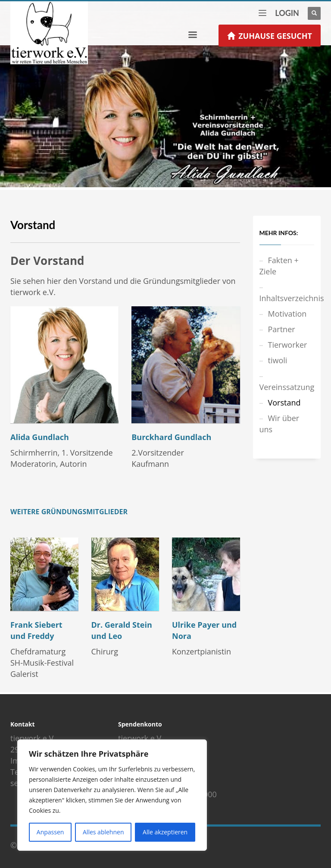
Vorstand (284, 403)
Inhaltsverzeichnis (287, 298)
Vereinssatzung (287, 387)
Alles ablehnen (103, 832)
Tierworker (288, 345)
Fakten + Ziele (279, 266)
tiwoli (278, 360)
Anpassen (50, 832)
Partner (282, 329)
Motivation (287, 314)
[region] (112, 795)
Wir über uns (279, 424)
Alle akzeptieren (165, 832)
